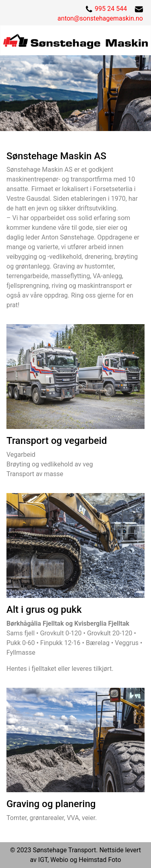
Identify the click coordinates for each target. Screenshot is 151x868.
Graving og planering (51, 804)
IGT (43, 860)
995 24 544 (111, 9)
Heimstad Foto (100, 860)
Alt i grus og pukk (44, 610)
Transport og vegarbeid (57, 441)
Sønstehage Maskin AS (56, 156)
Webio (59, 860)
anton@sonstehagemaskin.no (100, 18)
